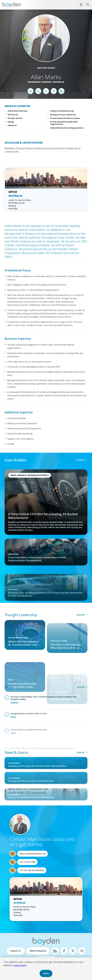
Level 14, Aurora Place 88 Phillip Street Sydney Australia (20, 204)
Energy (11, 122)
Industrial (12, 125)
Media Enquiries (38, 951)
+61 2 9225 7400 (27, 862)
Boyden (12, 5)
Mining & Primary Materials (63, 115)
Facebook (64, 951)
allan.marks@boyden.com (33, 854)
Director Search (15, 118)
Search (86, 3)
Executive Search (46, 68)
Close (46, 973)
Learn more (20, 965)
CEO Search (13, 115)
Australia (58, 82)
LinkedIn (55, 951)
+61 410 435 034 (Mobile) (32, 870)
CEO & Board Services (17, 111)
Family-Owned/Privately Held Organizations (64, 123)
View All (80, 460)
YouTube (82, 951)
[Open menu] (81, 4)
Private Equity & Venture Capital (65, 118)
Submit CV (16, 951)
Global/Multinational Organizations (67, 128)
